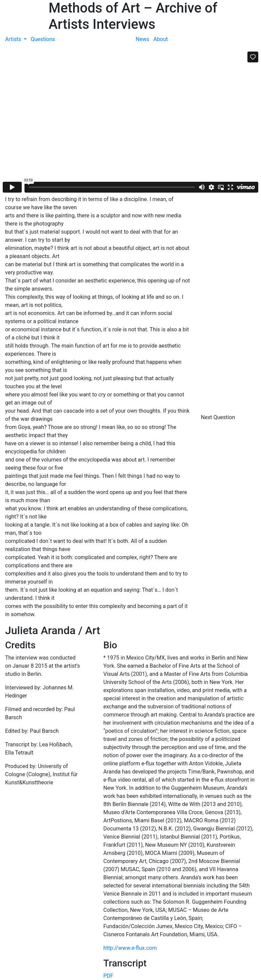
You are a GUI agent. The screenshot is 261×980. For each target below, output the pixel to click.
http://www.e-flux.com (130, 948)
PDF (108, 976)
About (161, 39)
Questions (43, 39)
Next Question (219, 417)
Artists (14, 39)
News (142, 39)
